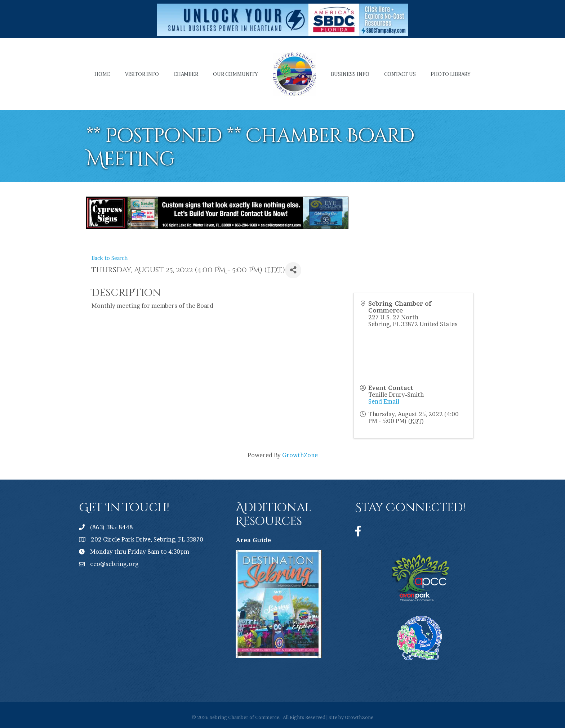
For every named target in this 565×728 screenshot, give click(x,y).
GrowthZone (300, 455)
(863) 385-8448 (112, 527)
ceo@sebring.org (114, 564)
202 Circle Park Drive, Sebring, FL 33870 (147, 539)
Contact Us (400, 74)
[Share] (293, 270)
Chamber (186, 74)
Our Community (235, 74)
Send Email (384, 401)
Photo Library (451, 74)
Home (102, 74)
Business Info (350, 74)
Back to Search (110, 258)
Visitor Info (142, 74)
